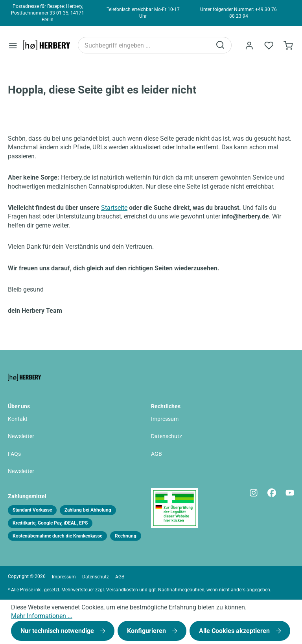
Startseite (114, 208)
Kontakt (18, 419)
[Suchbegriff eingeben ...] (145, 45)
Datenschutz (167, 436)
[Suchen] (221, 45)
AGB (157, 454)
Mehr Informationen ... (42, 616)
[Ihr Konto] (249, 46)
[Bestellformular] (288, 46)
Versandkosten (122, 590)
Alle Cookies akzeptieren (235, 631)
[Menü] (13, 45)
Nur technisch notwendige (58, 631)
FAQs (14, 454)
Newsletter (21, 436)
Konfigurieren (147, 631)
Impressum (165, 419)
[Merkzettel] (269, 46)
